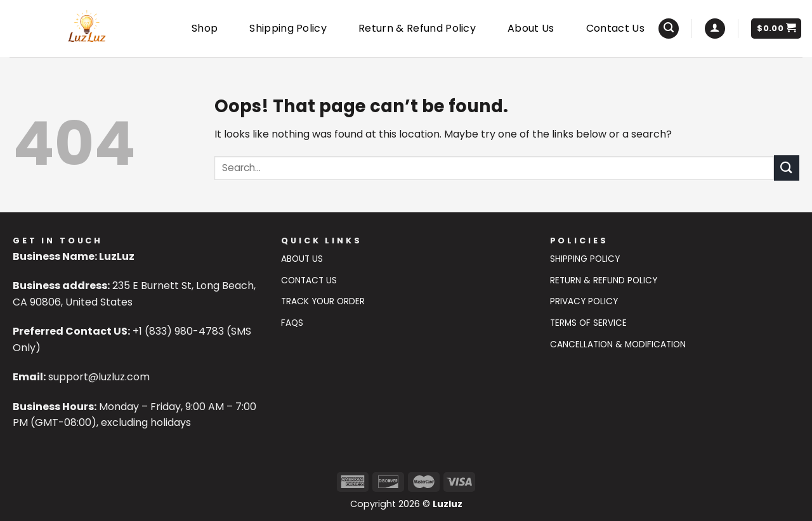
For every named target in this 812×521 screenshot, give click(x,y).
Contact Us (615, 28)
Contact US (309, 280)
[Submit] (787, 168)
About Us (531, 28)
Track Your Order (323, 301)
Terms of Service (588, 323)
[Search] (669, 29)
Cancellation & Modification (618, 344)
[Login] (715, 29)
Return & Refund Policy (417, 28)
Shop (205, 28)
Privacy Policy (584, 301)
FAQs (292, 323)
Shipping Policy (288, 28)
